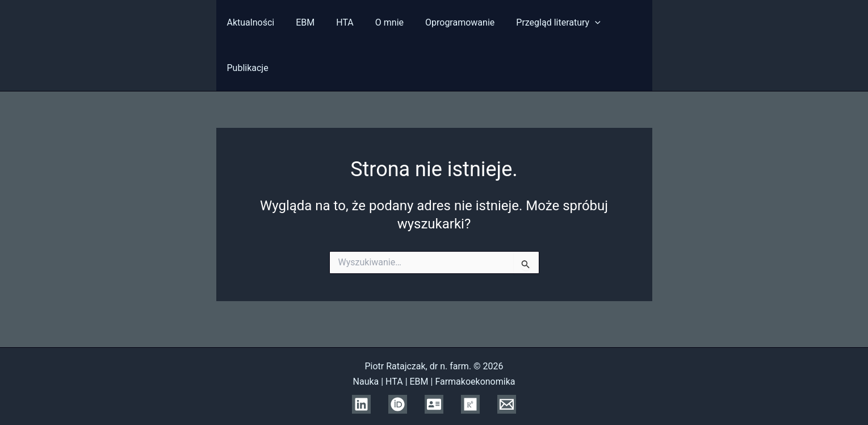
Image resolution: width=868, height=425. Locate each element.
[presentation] (577, 23)
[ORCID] (398, 404)
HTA (337, 22)
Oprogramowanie (445, 22)
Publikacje (621, 22)
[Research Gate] (470, 404)
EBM (301, 22)
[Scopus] (434, 404)
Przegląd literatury (540, 23)
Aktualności (250, 22)
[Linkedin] (361, 404)
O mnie (378, 22)
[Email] (507, 404)
